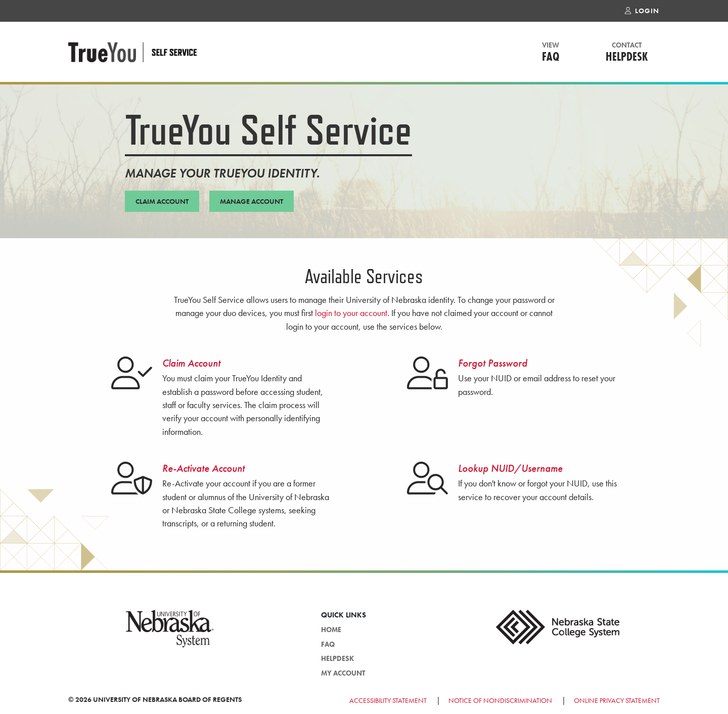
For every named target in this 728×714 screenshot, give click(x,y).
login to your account (351, 313)
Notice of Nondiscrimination (500, 700)
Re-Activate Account (203, 468)
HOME (331, 630)
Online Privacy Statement (617, 700)
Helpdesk (627, 53)
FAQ (551, 53)
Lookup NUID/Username (510, 468)
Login (642, 11)
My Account (343, 673)
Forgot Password (493, 363)
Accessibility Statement (389, 700)
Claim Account (191, 363)
